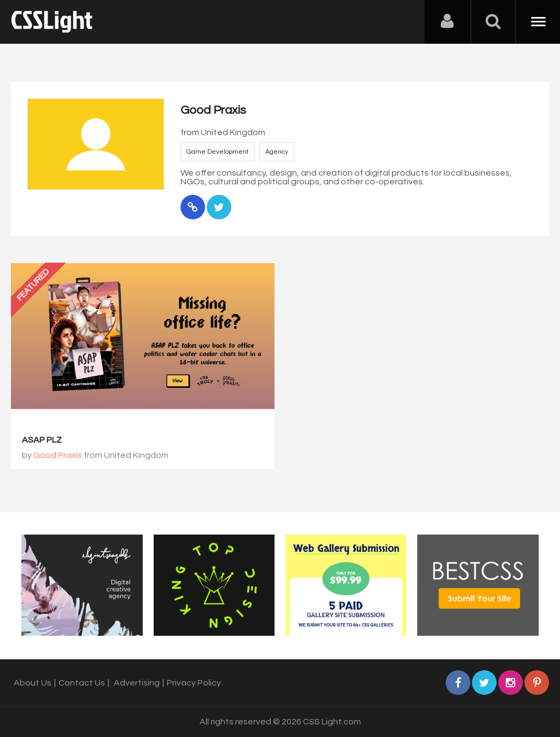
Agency (277, 152)
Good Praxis (58, 455)
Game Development (218, 152)
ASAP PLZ (42, 440)
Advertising (137, 683)
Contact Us (82, 683)
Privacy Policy (194, 683)
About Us (33, 683)
